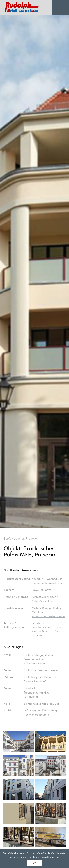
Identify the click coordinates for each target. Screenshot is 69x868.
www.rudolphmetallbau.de (48, 617)
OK (35, 863)
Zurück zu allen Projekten (21, 539)
